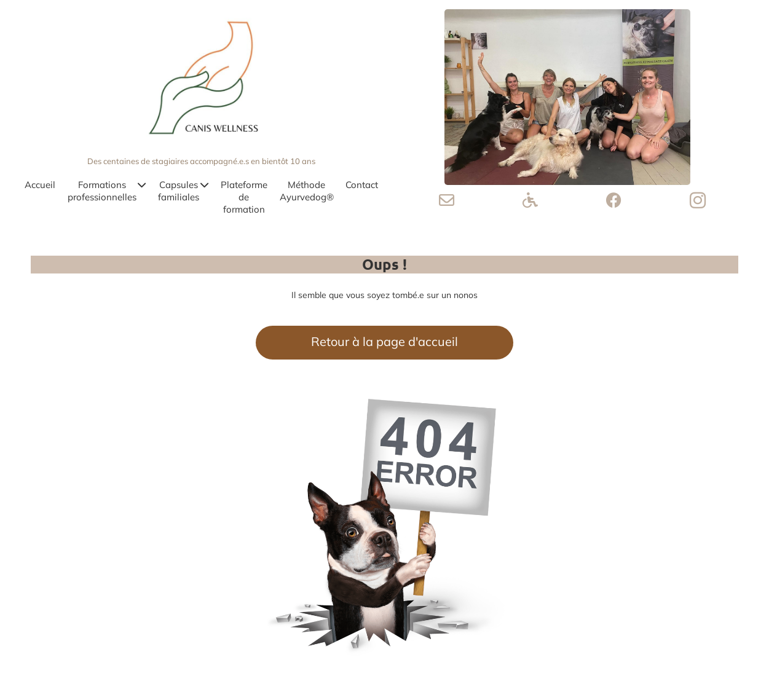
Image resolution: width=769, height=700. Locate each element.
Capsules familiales (183, 191)
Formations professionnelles (107, 191)
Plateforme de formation (244, 197)
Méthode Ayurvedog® (307, 191)
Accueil (40, 185)
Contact (362, 185)
